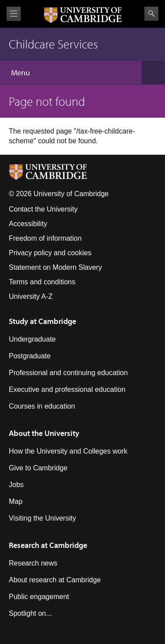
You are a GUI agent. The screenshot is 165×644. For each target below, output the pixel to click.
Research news (33, 563)
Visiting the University (42, 518)
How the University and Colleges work (68, 451)
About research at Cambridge (55, 580)
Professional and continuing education (68, 373)
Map (16, 501)
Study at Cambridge (42, 321)
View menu (14, 14)
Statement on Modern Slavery (55, 267)
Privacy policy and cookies (50, 253)
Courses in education (42, 406)
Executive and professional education (67, 389)
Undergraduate (32, 339)
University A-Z (31, 296)
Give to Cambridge (38, 468)
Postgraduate (30, 356)
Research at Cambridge (48, 545)
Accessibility (28, 224)
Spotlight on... (30, 613)
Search (151, 14)
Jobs (16, 485)
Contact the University (43, 209)
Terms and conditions (42, 282)
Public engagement (39, 597)
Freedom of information (45, 238)
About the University (44, 433)
